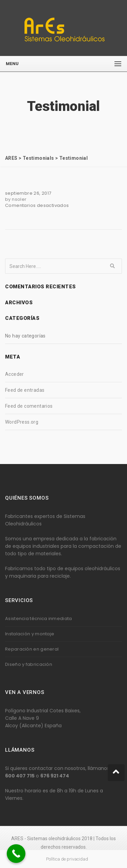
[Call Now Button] (16, 854)
